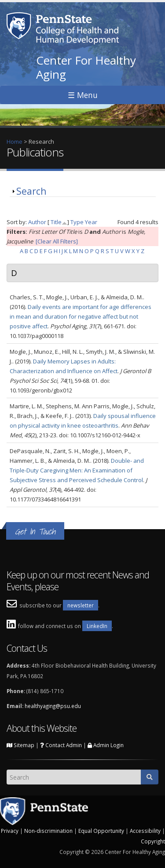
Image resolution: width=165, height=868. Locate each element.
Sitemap (20, 745)
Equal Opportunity (101, 831)
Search (31, 191)
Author (37, 222)
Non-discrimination (48, 831)
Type (77, 222)
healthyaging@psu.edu (53, 706)
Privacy (10, 831)
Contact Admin (61, 745)
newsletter (81, 605)
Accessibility (145, 831)
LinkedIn (97, 626)
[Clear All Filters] (57, 241)
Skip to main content (27, 5)
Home (15, 142)
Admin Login (106, 745)
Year (91, 222)
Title (56, 222)
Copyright (153, 841)
